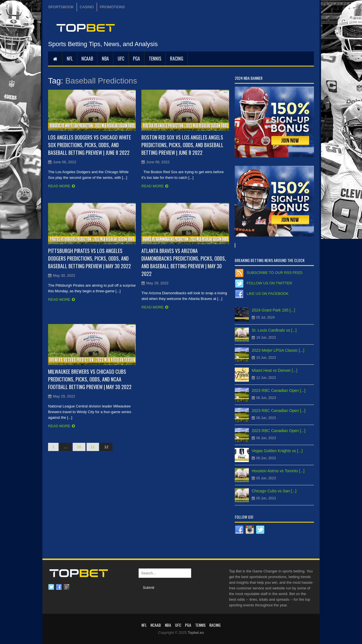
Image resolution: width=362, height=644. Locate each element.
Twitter (51, 587)
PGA (136, 59)
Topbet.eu (196, 633)
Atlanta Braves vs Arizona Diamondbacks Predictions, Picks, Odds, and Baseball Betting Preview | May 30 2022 (184, 262)
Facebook (59, 587)
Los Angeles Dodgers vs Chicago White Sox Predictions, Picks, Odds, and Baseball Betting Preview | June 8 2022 (90, 145)
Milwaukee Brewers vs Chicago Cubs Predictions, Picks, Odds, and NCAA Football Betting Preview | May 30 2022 (90, 379)
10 (79, 447)
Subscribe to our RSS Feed (274, 273)
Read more (59, 186)
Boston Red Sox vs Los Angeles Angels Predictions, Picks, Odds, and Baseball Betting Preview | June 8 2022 (182, 145)
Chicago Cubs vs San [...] (274, 491)
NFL (70, 59)
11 (93, 447)
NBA (105, 59)
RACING (177, 59)
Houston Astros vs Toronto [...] (278, 471)
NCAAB (87, 59)
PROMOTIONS (112, 7)
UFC (121, 59)
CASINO (87, 7)
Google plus (66, 587)
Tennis (155, 59)
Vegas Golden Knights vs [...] (277, 451)
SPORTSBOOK (61, 7)
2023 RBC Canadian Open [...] (279, 390)
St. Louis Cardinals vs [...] (274, 330)
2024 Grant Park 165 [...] (273, 310)
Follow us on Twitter (269, 283)
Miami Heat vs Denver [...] (274, 370)
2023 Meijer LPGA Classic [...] (278, 350)
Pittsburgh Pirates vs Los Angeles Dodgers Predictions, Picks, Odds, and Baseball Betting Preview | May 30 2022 (90, 258)
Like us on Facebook (268, 294)
